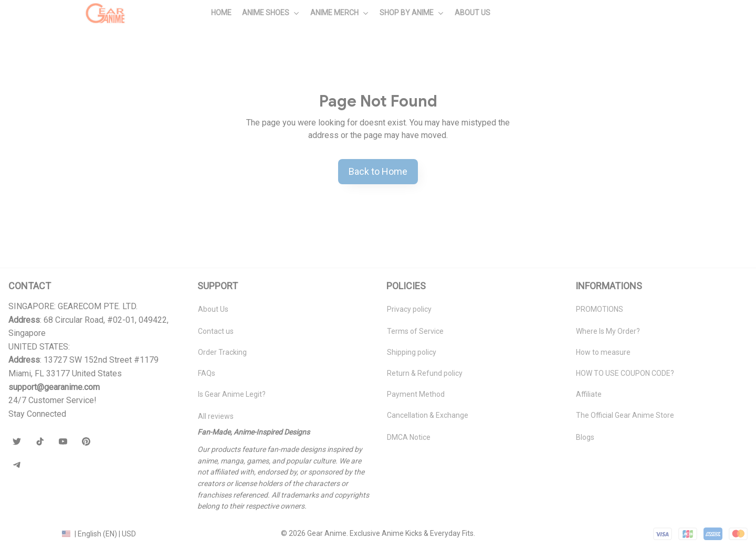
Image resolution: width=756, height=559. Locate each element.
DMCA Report (31, 533)
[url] (54, 387)
